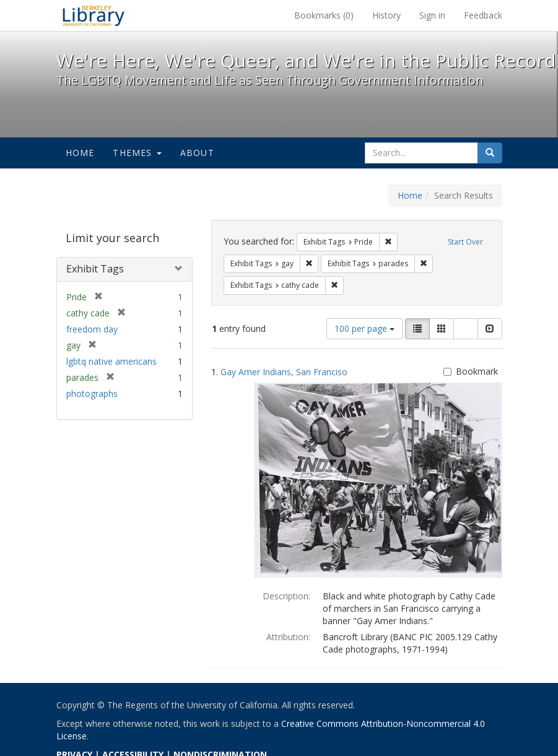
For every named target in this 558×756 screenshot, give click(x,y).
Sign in (432, 15)
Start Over (465, 242)
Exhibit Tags (95, 269)
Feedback (483, 15)
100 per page (364, 328)
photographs (92, 393)
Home (80, 153)
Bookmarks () (324, 15)
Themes (137, 153)
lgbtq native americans (111, 361)
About (197, 153)
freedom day (92, 329)
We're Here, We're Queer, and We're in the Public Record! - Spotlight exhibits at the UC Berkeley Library (94, 15)
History (386, 15)
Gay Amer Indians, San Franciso (284, 372)
